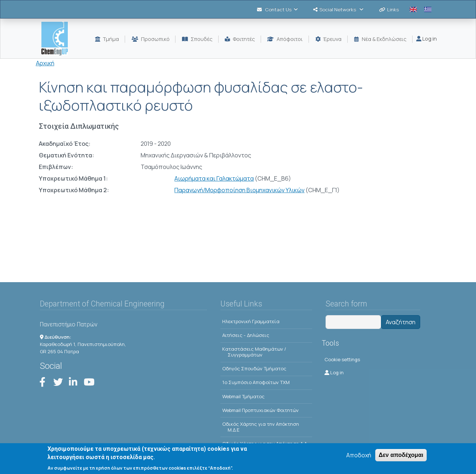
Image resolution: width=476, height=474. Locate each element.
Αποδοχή (359, 456)
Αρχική (45, 63)
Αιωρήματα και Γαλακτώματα (214, 178)
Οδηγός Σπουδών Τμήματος (254, 368)
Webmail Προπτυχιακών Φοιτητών (260, 410)
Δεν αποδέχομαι (401, 455)
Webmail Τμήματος (243, 396)
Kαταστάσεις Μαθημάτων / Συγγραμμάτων (254, 352)
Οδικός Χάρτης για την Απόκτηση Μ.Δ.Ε (261, 427)
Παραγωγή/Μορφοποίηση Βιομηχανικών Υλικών (239, 190)
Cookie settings (342, 359)
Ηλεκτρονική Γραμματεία (251, 321)
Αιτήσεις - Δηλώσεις (246, 335)
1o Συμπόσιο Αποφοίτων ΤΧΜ (256, 382)
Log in (427, 39)
